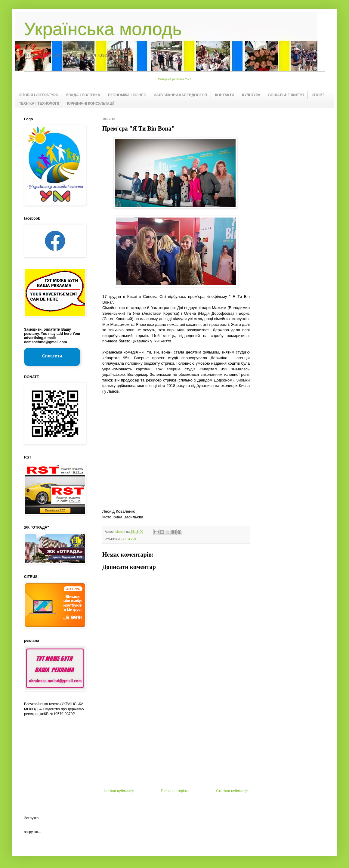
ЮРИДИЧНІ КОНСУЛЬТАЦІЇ (91, 103)
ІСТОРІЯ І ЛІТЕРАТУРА (38, 95)
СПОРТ (318, 95)
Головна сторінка (175, 791)
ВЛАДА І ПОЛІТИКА (83, 95)
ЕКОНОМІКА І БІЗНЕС (127, 95)
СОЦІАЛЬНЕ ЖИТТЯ (286, 95)
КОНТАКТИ (224, 95)
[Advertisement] (54, 761)
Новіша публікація (119, 791)
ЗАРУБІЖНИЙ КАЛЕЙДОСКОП (181, 95)
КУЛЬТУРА (251, 95)
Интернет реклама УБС (175, 79)
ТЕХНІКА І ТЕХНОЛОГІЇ (39, 103)
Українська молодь (103, 29)
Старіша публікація (232, 791)
